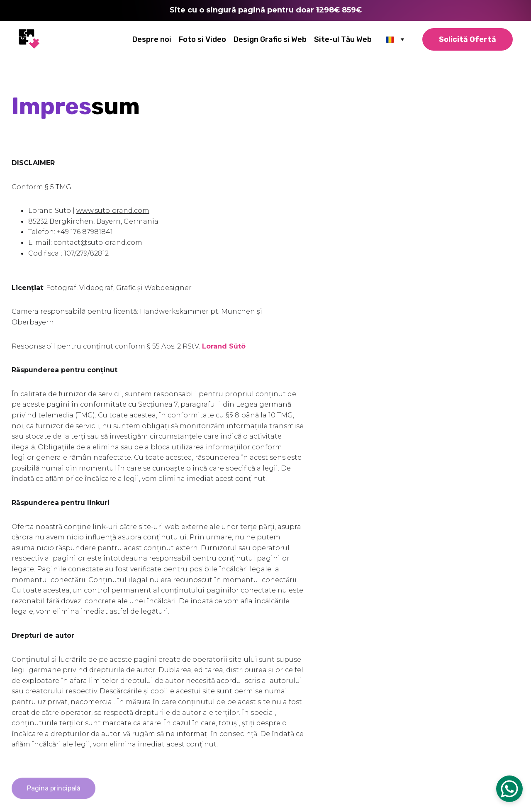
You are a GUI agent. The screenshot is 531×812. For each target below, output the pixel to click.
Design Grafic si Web (270, 39)
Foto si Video (202, 39)
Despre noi (152, 39)
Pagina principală (54, 791)
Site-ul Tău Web (343, 39)
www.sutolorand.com (113, 211)
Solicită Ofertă (468, 39)
